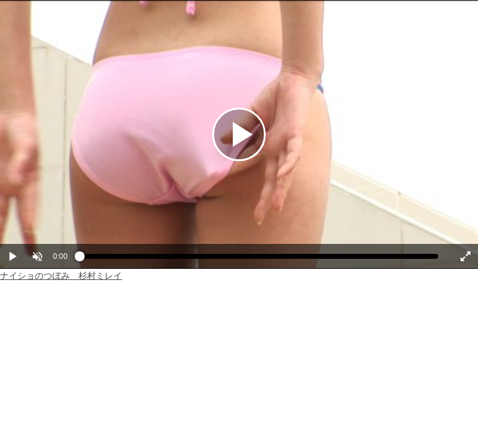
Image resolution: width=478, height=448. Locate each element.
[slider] (259, 259)
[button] (37, 256)
